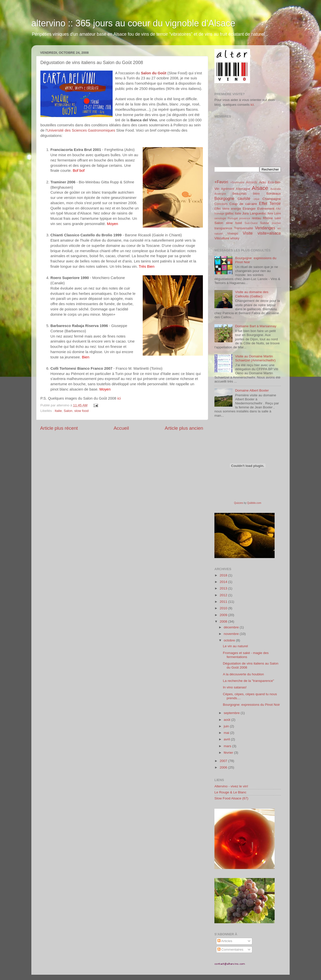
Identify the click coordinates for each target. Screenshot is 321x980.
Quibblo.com (254, 503)
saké (278, 218)
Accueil (121, 428)
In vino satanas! (235, 687)
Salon (68, 411)
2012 (224, 595)
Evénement (266, 209)
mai (227, 733)
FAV (278, 209)
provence (245, 218)
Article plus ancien (184, 428)
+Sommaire (237, 182)
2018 (224, 575)
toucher (276, 223)
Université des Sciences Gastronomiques (81, 130)
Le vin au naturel (235, 646)
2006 (224, 767)
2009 (224, 615)
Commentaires (230, 949)
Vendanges (265, 228)
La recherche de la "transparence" (249, 681)
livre (270, 213)
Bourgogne (224, 198)
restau (257, 218)
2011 (224, 602)
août (227, 720)
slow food (81, 411)
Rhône (268, 218)
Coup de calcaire (243, 204)
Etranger (249, 209)
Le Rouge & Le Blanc (230, 792)
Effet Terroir (270, 203)
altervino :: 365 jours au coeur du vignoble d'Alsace (133, 23)
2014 (224, 582)
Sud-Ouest (251, 223)
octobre (230, 640)
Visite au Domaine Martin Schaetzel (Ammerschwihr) (255, 358)
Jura (246, 213)
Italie (58, 411)
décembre (232, 627)
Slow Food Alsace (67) (231, 798)
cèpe (256, 199)
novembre (232, 634)
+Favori (221, 182)
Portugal (233, 218)
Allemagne (243, 189)
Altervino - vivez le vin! (231, 786)
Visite (248, 233)
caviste (244, 198)
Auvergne (220, 194)
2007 (224, 761)
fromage (219, 213)
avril (227, 739)
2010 (224, 608)
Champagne (272, 199)
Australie (276, 189)
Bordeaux (274, 194)
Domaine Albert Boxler (252, 390)
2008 (224, 621)
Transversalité (244, 228)
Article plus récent (59, 428)
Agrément (228, 189)
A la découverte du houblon (244, 674)
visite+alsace (269, 233)
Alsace (260, 188)
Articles (225, 941)
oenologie (220, 218)
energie (236, 209)
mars (228, 746)
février (229, 753)
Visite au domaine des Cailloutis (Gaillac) (252, 294)
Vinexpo (233, 234)
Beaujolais (239, 194)
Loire (277, 213)
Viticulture (222, 238)
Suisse (265, 223)
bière (256, 194)
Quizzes (238, 503)
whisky (235, 238)
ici (119, 398)
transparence (223, 228)
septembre (232, 713)
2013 (224, 588)
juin (227, 726)
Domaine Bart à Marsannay (256, 326)
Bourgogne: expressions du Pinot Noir (251, 705)
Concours (221, 204)
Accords (252, 182)
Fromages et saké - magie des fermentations (246, 655)
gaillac (229, 213)
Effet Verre (222, 209)
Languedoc (258, 213)
